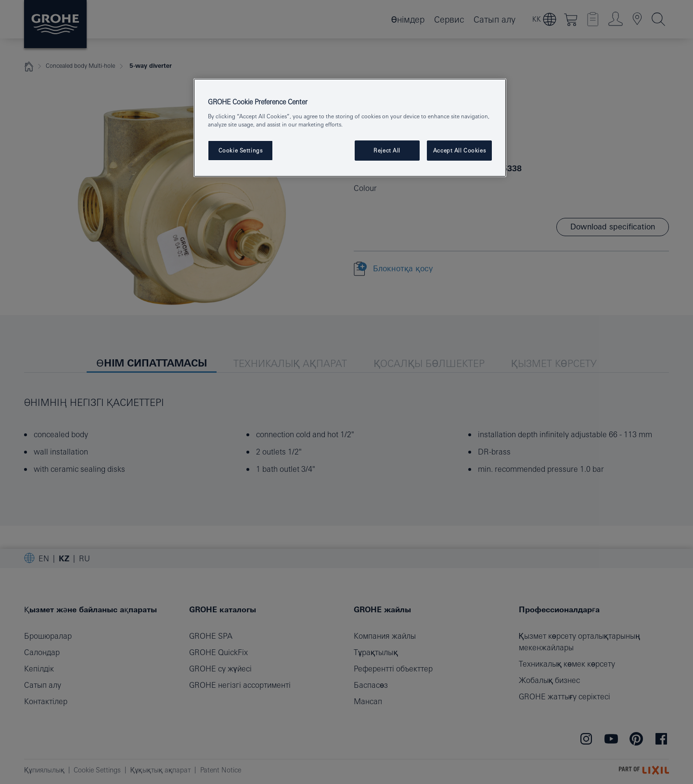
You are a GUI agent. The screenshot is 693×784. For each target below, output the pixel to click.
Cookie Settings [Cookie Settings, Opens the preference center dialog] (241, 150)
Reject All (387, 150)
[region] (350, 128)
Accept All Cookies (459, 150)
